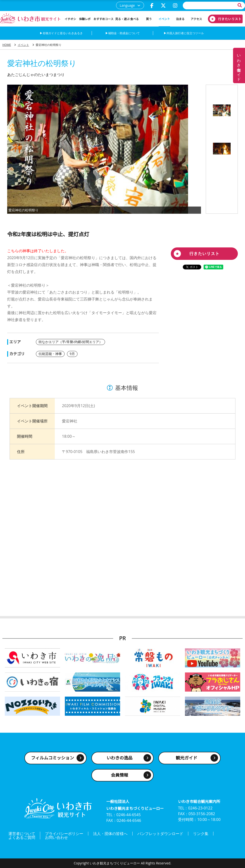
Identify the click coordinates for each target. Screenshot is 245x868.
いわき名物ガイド (239, 66)
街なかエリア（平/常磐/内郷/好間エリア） (70, 342)
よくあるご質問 (22, 837)
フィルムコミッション (53, 758)
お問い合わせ (56, 837)
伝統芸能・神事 (50, 354)
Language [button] (127, 5)
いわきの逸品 (120, 758)
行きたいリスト (223, 19)
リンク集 (201, 834)
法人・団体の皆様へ (110, 834)
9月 (72, 354)
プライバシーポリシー (64, 834)
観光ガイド (187, 758)
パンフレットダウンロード (160, 834)
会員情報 (120, 775)
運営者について (22, 834)
